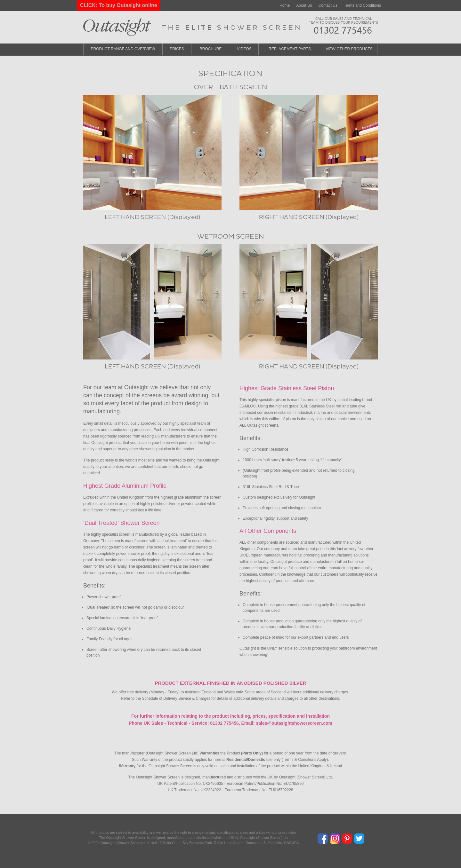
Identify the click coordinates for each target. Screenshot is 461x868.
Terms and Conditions (362, 5)
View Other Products (349, 49)
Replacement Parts (290, 49)
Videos (244, 49)
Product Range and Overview (123, 49)
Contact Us (328, 5)
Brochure (211, 49)
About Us (304, 5)
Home (285, 5)
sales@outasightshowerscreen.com (294, 723)
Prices (177, 49)
